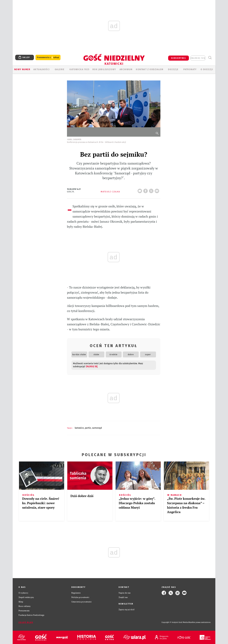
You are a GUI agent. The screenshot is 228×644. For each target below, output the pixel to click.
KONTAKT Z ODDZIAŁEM (150, 69)
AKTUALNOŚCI (41, 69)
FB (146, 190)
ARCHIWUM (126, 69)
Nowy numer (22, 69)
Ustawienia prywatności (82, 602)
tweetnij (152, 190)
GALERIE (60, 69)
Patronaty (190, 69)
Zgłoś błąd (26, 622)
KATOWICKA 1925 (79, 69)
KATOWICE (79, 428)
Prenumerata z (48, 58)
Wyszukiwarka (210, 58)
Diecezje (173, 69)
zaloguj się (198, 58)
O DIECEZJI (207, 69)
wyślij (158, 190)
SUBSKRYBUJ (178, 58)
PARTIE (88, 428)
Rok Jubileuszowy (104, 69)
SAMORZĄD (97, 428)
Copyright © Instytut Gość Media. (175, 622)
